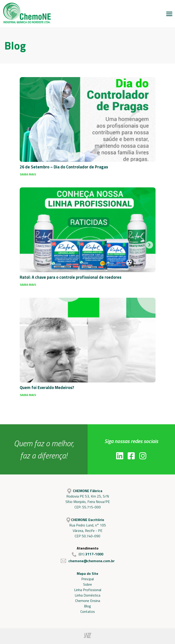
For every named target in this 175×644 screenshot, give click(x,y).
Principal (87, 579)
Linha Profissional (88, 590)
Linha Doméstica (87, 595)
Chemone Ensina (88, 601)
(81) (87, 554)
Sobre (87, 584)
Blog (87, 606)
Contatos (88, 611)
